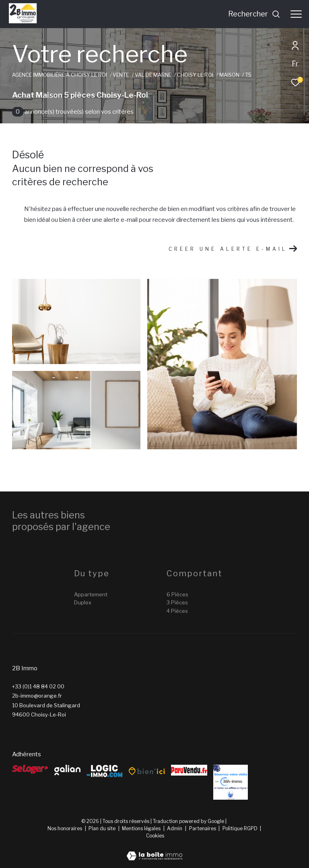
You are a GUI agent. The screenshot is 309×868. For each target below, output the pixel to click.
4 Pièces (177, 611)
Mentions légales (142, 828)
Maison (229, 75)
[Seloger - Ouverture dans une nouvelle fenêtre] (30, 769)
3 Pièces (177, 602)
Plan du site (103, 828)
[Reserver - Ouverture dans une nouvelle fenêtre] (231, 782)
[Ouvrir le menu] (296, 14)
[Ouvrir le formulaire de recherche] (254, 14)
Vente (121, 75)
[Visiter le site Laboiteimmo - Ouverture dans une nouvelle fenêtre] (154, 851)
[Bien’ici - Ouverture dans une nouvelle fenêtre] (147, 771)
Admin (175, 828)
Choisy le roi (195, 75)
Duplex (83, 602)
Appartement (91, 594)
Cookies (155, 836)
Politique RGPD (240, 828)
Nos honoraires (65, 828)
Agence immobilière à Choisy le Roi (60, 75)
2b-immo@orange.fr (37, 696)
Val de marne (153, 75)
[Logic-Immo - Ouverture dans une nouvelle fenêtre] (105, 771)
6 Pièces (177, 594)
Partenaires (203, 828)
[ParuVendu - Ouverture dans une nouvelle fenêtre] (189, 770)
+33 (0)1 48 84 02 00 (38, 686)
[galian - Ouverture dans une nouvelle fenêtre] (67, 770)
